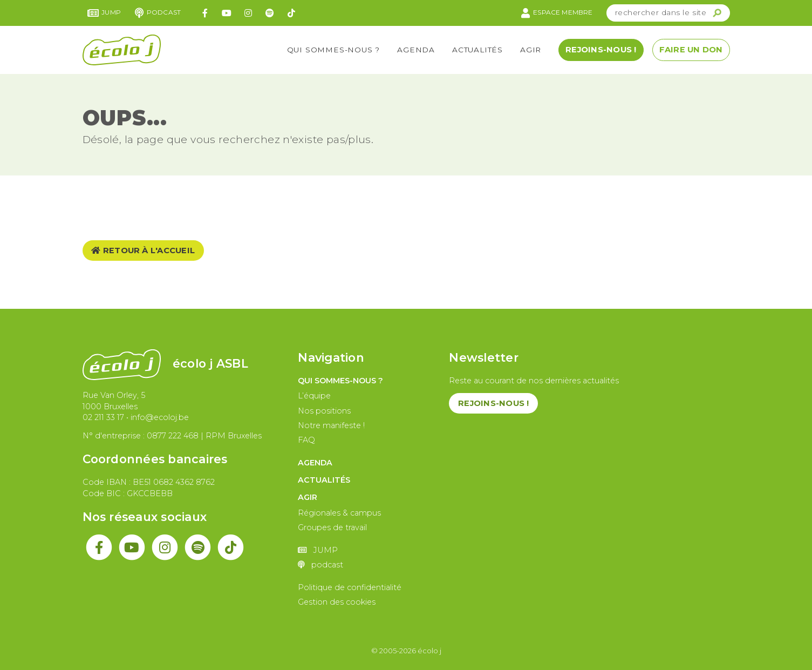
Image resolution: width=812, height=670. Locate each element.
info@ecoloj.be (160, 417)
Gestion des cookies (337, 602)
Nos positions (324, 411)
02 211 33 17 (103, 417)
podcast (158, 13)
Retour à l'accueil (143, 251)
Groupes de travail (332, 527)
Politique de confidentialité (350, 587)
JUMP (104, 13)
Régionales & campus (339, 513)
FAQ (306, 440)
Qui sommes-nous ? (334, 50)
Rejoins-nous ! (601, 50)
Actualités (477, 50)
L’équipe (314, 396)
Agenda (416, 50)
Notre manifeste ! (331, 425)
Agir (531, 50)
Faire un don (691, 50)
